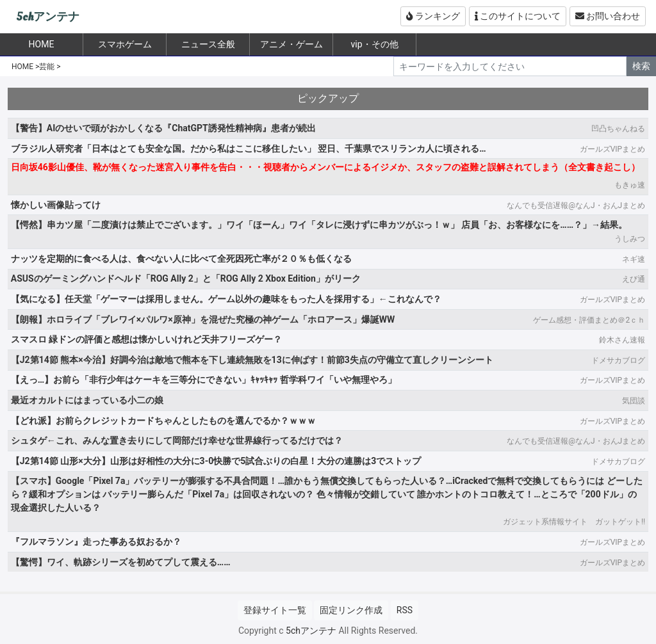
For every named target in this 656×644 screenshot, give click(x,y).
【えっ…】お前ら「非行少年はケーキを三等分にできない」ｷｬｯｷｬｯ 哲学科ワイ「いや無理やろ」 (204, 380)
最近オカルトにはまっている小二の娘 (87, 400)
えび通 (634, 279)
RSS (405, 610)
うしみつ (630, 239)
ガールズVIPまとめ (612, 149)
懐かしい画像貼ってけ (56, 205)
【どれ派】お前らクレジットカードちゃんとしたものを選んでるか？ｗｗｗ (163, 421)
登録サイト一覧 (275, 610)
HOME (22, 67)
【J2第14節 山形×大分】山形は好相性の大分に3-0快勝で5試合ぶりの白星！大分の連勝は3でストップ (216, 461)
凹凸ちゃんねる (618, 129)
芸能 (47, 67)
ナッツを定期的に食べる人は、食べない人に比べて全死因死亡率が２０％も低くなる (181, 259)
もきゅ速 (630, 185)
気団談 (634, 401)
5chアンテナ (48, 17)
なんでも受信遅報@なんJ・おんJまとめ (576, 205)
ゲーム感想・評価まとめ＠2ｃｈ (589, 320)
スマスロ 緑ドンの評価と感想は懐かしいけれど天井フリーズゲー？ (146, 339)
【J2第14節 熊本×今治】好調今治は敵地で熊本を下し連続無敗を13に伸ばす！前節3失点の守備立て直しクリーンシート (252, 360)
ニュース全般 (208, 44)
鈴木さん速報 (622, 340)
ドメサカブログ (618, 360)
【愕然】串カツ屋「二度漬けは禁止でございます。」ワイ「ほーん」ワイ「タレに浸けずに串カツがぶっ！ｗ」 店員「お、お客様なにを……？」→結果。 (319, 225)
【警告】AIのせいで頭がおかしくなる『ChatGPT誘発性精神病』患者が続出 (163, 128)
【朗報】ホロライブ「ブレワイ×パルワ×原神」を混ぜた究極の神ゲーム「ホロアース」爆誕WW (203, 319)
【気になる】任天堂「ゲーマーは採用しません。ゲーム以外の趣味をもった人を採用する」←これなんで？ (226, 299)
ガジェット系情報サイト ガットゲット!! (574, 522)
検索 (641, 66)
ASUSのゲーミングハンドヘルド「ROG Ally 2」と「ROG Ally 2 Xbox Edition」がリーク (186, 278)
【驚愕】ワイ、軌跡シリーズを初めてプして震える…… (121, 562)
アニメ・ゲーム (291, 44)
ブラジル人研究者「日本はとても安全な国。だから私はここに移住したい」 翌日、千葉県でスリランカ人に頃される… (249, 149)
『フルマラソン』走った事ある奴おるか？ (96, 542)
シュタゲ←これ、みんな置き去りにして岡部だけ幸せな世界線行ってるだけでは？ (177, 440)
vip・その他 (374, 44)
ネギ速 (634, 259)
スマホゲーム (125, 44)
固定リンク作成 (351, 610)
